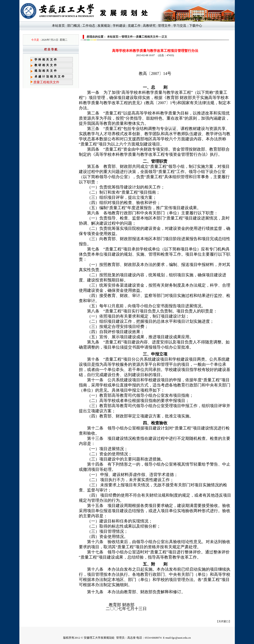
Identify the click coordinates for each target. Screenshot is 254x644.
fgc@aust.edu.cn (181, 638)
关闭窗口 (224, 621)
